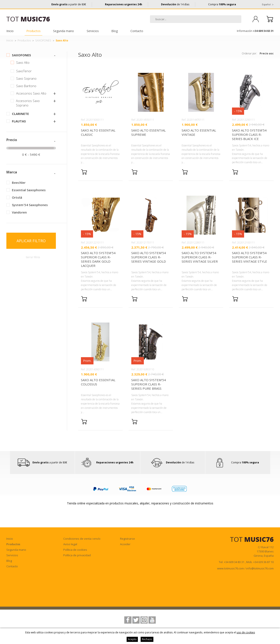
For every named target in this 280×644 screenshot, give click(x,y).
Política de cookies (75, 550)
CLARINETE (20, 114)
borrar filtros (33, 257)
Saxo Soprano (26, 78)
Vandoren (19, 212)
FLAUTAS (19, 121)
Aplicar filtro (31, 241)
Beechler (19, 183)
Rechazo (147, 639)
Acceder (125, 544)
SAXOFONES (43, 40)
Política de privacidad (77, 555)
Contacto (137, 31)
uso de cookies (246, 632)
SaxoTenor (24, 71)
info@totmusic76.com (260, 568)
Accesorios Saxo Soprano (28, 103)
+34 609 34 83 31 (263, 31)
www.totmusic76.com (231, 568)
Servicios (93, 31)
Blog (115, 31)
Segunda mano (64, 31)
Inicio (10, 31)
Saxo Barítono (26, 86)
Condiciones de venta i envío (82, 539)
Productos (33, 31)
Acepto (132, 639)
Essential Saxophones (29, 190)
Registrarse (127, 539)
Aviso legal (70, 544)
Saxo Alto (23, 62)
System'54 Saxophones (30, 205)
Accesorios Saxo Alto (31, 93)
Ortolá (17, 197)
